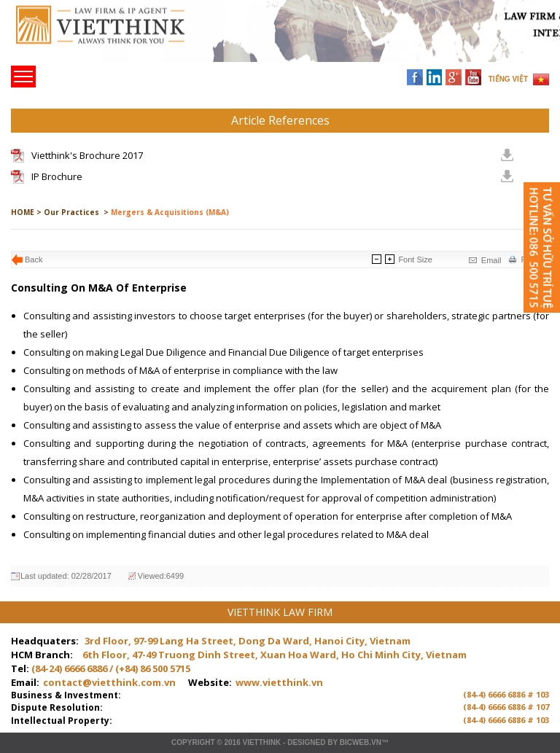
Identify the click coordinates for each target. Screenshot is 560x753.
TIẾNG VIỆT (508, 79)
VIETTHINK (261, 742)
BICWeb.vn (361, 742)
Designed (306, 742)
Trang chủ (112, 37)
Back (34, 260)
